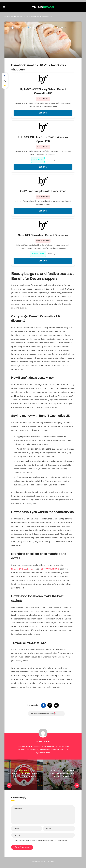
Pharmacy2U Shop (20, 569)
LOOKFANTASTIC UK (54, 569)
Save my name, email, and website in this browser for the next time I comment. (41, 840)
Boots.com (34, 569)
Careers (44, 861)
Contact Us (36, 861)
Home (6, 17)
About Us (51, 861)
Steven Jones (43, 741)
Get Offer (43, 113)
